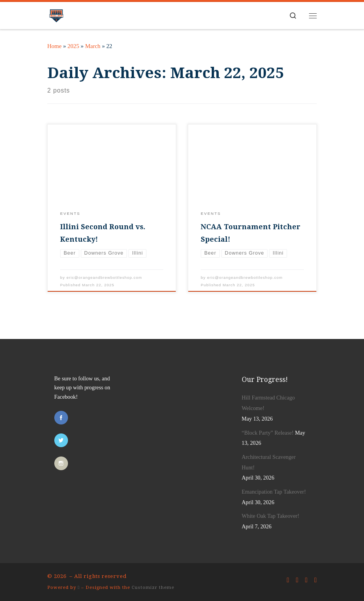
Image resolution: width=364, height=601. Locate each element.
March (93, 46)
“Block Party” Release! (268, 433)
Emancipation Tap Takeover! (274, 492)
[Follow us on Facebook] (288, 580)
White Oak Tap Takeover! (270, 516)
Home (54, 46)
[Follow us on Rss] (316, 580)
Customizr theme (153, 588)
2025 (73, 46)
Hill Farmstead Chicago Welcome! (268, 403)
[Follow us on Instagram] (306, 580)
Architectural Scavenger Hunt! (269, 462)
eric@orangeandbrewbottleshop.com (104, 277)
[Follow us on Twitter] (297, 580)
